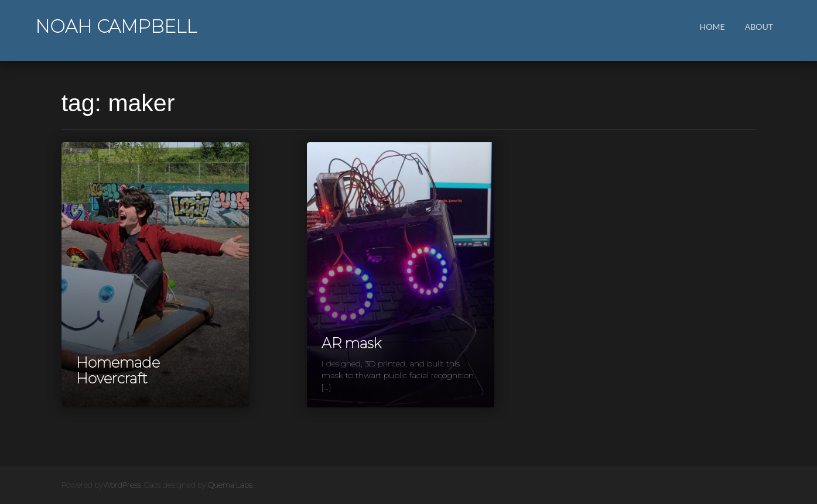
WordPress (122, 485)
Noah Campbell (116, 27)
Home (712, 27)
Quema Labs (230, 485)
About (759, 27)
